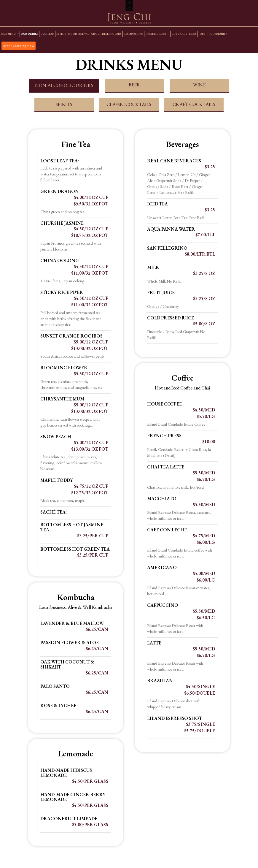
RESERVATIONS (133, 34)
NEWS (193, 34)
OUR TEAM (47, 34)
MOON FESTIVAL (79, 34)
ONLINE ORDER (157, 34)
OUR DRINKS (30, 34)
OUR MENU (10, 34)
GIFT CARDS (179, 34)
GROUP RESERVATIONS (106, 34)
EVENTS (61, 34)
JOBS (203, 34)
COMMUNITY (219, 34)
